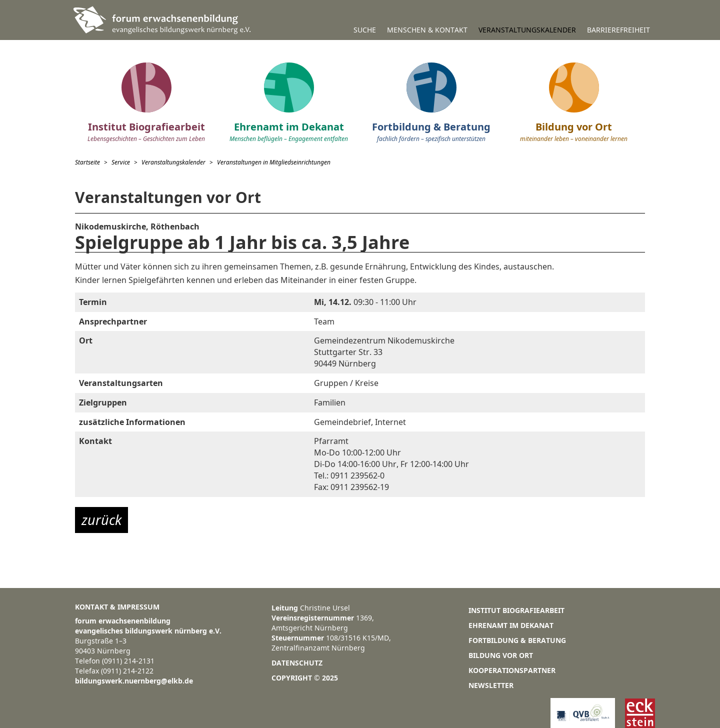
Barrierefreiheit (618, 30)
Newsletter (491, 685)
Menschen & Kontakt (427, 30)
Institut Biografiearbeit (516, 610)
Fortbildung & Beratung (517, 640)
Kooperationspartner (512, 670)
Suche (365, 30)
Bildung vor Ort (501, 655)
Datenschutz (297, 663)
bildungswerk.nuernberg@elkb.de (134, 681)
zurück (101, 520)
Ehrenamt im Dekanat (511, 625)
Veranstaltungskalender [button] (527, 30)
